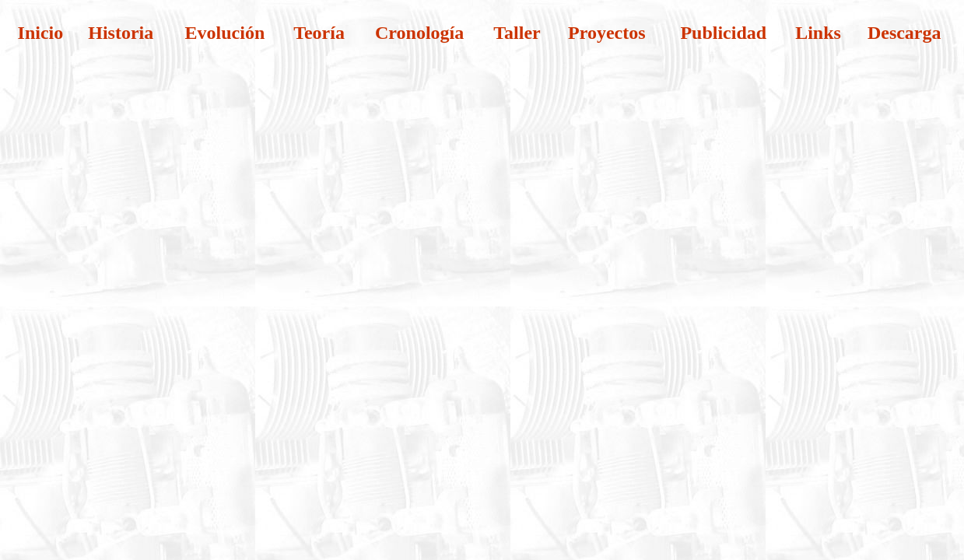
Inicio (41, 33)
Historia (121, 33)
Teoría (319, 33)
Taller (517, 33)
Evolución (225, 33)
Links (818, 33)
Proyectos (607, 33)
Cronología (419, 33)
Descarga (904, 33)
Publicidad (723, 33)
